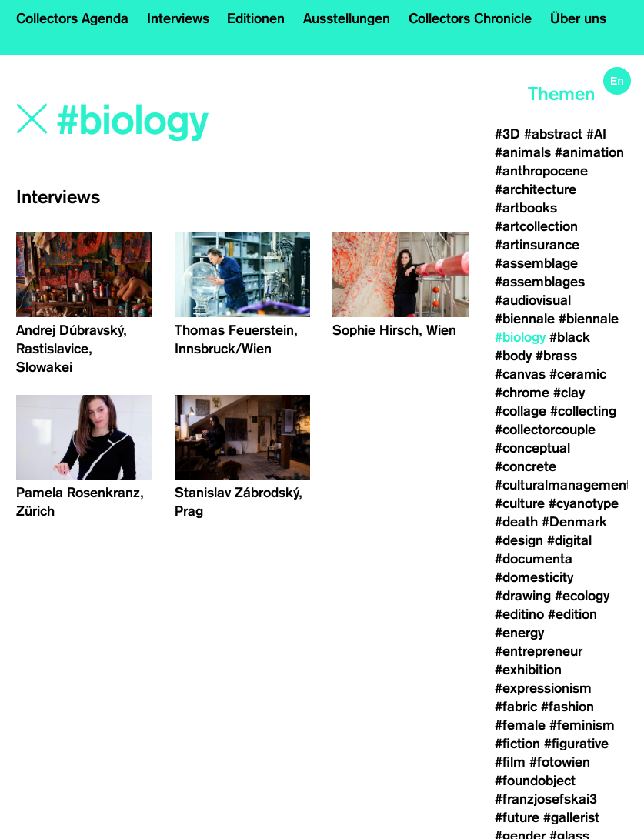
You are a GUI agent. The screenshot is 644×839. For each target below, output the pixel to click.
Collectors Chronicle (470, 18)
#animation (589, 152)
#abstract (553, 134)
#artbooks (526, 208)
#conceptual (532, 448)
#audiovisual (533, 300)
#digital (569, 540)
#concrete (526, 466)
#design (519, 540)
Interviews (178, 18)
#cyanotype (584, 503)
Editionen (256, 18)
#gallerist (571, 817)
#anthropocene (541, 171)
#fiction (517, 744)
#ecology (582, 596)
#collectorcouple (545, 430)
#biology (520, 337)
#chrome (522, 393)
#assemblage (536, 263)
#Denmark (574, 522)
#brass (556, 356)
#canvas (520, 374)
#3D (507, 134)
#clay (569, 393)
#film (510, 762)
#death (516, 522)
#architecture (536, 189)
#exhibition (528, 670)
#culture (520, 503)
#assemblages (540, 282)
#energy (519, 633)
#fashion (567, 707)
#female (520, 725)
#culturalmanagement (563, 485)
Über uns (578, 18)
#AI (596, 134)
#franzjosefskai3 (546, 799)
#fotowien (560, 762)
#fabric (516, 707)
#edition (572, 614)
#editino (519, 614)
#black (570, 337)
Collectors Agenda (72, 18)
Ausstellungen (347, 18)
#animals (523, 152)
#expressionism (543, 688)
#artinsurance (537, 245)
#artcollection (536, 226)
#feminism (582, 725)
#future (517, 817)
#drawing (523, 596)
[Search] (192, 121)
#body (513, 356)
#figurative (576, 744)
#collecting (583, 411)
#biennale (525, 319)
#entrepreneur (539, 651)
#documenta (534, 559)
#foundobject (535, 781)
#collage (521, 411)
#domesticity (534, 577)
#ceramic (578, 374)
